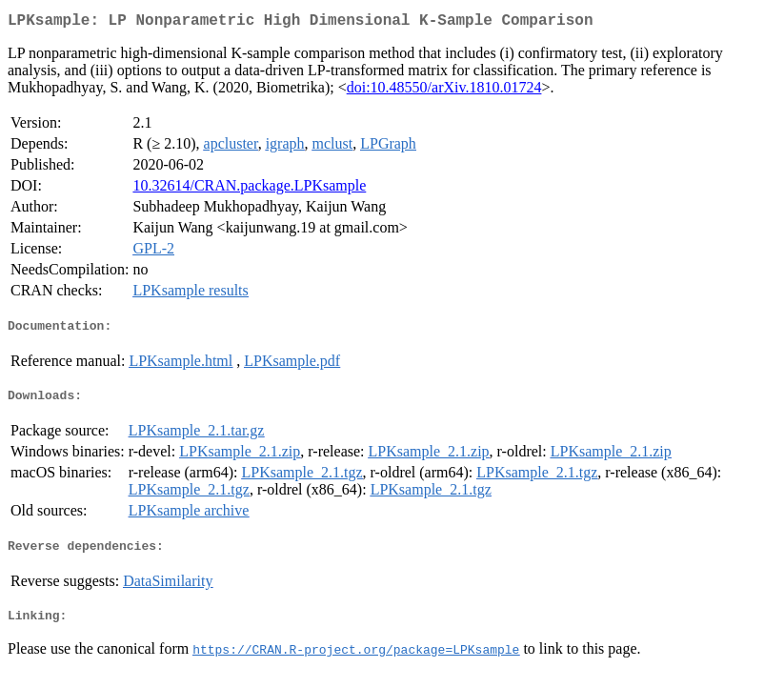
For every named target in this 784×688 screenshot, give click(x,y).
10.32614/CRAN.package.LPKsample (249, 189)
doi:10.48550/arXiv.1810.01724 (444, 91)
